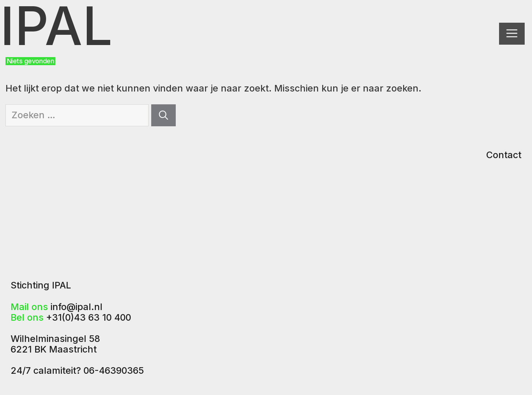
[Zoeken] (163, 115)
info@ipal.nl (77, 307)
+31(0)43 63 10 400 (89, 317)
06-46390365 (114, 370)
